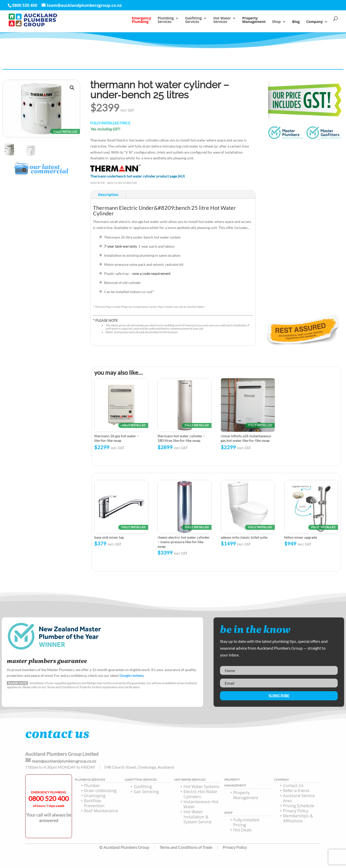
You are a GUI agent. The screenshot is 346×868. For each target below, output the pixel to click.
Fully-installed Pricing (246, 822)
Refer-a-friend (296, 791)
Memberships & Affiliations (298, 818)
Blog (296, 22)
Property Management (246, 795)
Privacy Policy (296, 811)
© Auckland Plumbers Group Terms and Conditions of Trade (156, 847)
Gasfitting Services (194, 20)
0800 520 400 (49, 798)
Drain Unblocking (100, 791)
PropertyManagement (254, 20)
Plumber (92, 786)
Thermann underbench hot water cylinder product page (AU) (137, 176)
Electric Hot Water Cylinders (200, 794)
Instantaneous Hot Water (201, 804)
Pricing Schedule (298, 806)
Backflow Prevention (94, 803)
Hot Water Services (222, 20)
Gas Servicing (146, 792)
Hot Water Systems (201, 787)
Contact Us (293, 786)
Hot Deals (242, 830)
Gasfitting (143, 787)
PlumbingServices (166, 20)
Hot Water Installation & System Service (197, 817)
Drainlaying (95, 796)
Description (108, 195)
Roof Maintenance (101, 811)
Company (314, 22)
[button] (72, 88)
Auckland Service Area (299, 798)
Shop (276, 22)
